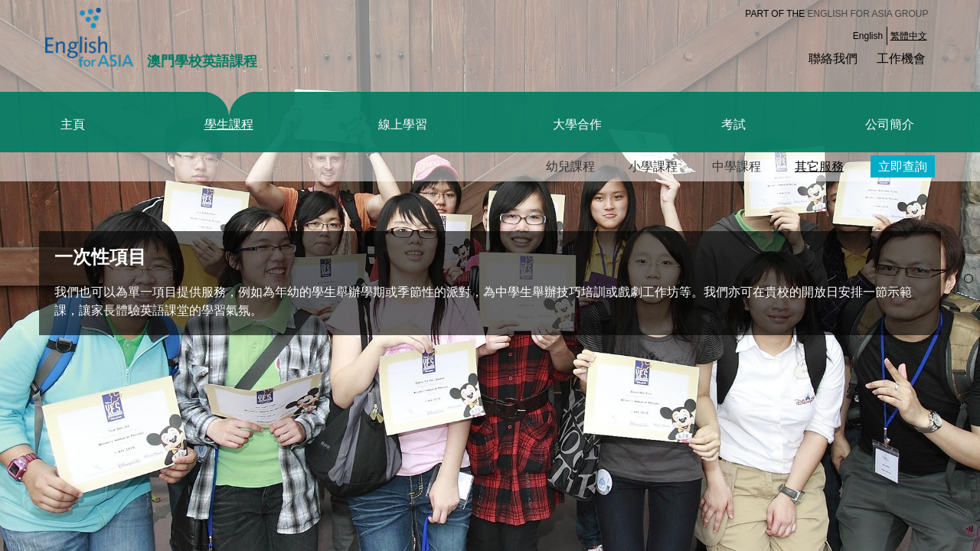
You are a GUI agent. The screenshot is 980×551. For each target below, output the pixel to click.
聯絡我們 (833, 59)
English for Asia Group (868, 14)
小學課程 (653, 166)
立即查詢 (903, 166)
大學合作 (577, 124)
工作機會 (901, 59)
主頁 (73, 124)
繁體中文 (909, 36)
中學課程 (737, 166)
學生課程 (229, 124)
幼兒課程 (570, 166)
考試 (733, 124)
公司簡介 (890, 124)
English (868, 36)
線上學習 (403, 124)
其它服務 (819, 166)
